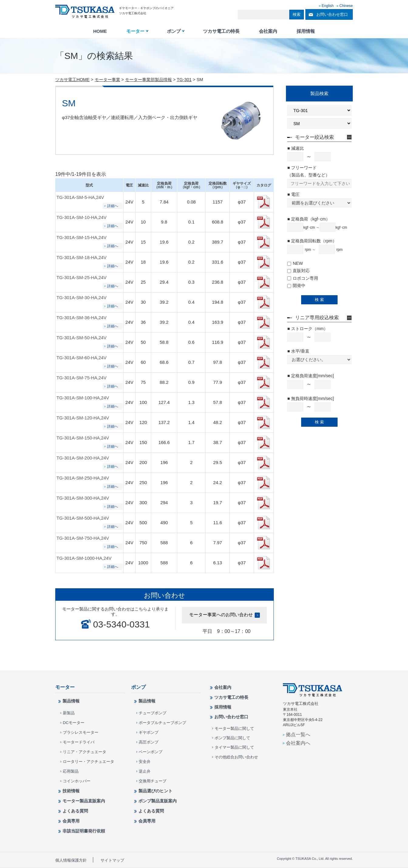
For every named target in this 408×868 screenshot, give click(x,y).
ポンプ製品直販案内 (158, 801)
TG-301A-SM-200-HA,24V (83, 458)
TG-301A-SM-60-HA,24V (82, 358)
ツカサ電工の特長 (221, 31)
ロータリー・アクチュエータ (88, 762)
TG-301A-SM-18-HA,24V (82, 258)
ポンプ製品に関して (232, 738)
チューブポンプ (153, 713)
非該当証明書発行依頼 (84, 831)
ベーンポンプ (151, 752)
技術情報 (71, 791)
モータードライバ (79, 742)
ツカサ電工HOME (72, 80)
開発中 (296, 285)
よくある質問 (75, 811)
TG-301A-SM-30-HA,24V (82, 298)
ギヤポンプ (149, 732)
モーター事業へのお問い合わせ (221, 615)
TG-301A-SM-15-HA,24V (82, 238)
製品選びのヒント (155, 791)
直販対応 (298, 271)
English (328, 6)
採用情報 (306, 31)
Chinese (346, 6)
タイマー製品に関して (234, 747)
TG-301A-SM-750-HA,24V (83, 538)
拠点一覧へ (298, 734)
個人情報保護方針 (71, 860)
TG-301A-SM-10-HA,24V (82, 217)
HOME (100, 31)
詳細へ (113, 206)
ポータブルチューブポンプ (162, 723)
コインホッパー (77, 781)
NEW (295, 263)
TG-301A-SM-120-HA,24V (83, 418)
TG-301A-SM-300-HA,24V (83, 498)
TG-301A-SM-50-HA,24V (82, 338)
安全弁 (145, 762)
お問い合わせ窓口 (332, 14)
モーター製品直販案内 (84, 801)
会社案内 (268, 31)
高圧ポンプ (149, 742)
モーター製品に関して (234, 728)
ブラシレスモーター (81, 732)
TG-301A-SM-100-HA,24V (83, 398)
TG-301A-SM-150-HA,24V (83, 438)
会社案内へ (298, 743)
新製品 (69, 713)
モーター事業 (107, 80)
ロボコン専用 (303, 278)
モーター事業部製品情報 (148, 80)
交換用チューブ (153, 781)
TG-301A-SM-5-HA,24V (80, 197)
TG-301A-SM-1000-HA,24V (84, 558)
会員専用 (71, 821)
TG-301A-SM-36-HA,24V (82, 318)
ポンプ (174, 31)
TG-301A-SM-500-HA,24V (83, 518)
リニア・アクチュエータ (85, 752)
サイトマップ (112, 860)
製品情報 (71, 701)
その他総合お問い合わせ (236, 757)
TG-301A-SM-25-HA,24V (82, 278)
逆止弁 (145, 771)
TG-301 (184, 80)
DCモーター (74, 723)
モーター (135, 31)
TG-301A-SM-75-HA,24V (82, 378)
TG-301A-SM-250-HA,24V (83, 478)
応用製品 (71, 771)
